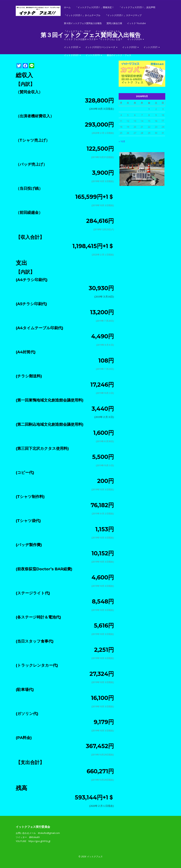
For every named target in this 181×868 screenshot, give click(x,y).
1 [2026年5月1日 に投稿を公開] (149, 109)
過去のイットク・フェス (119, 55)
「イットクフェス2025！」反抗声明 (137, 7)
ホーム (67, 7)
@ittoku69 (34, 837)
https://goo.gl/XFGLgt (39, 841)
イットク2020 (72, 55)
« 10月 (122, 141)
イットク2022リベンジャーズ (101, 47)
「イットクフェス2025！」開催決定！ (95, 7)
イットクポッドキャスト (108, 31)
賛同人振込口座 (114, 23)
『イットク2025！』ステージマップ (123, 15)
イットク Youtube (136, 23)
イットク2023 (72, 47)
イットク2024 (136, 39)
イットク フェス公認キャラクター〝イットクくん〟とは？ (93, 39)
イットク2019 (94, 55)
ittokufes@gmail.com (49, 833)
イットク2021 (152, 47)
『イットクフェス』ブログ (77, 31)
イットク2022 (130, 47)
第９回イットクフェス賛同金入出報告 (83, 23)
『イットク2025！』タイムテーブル (82, 15)
